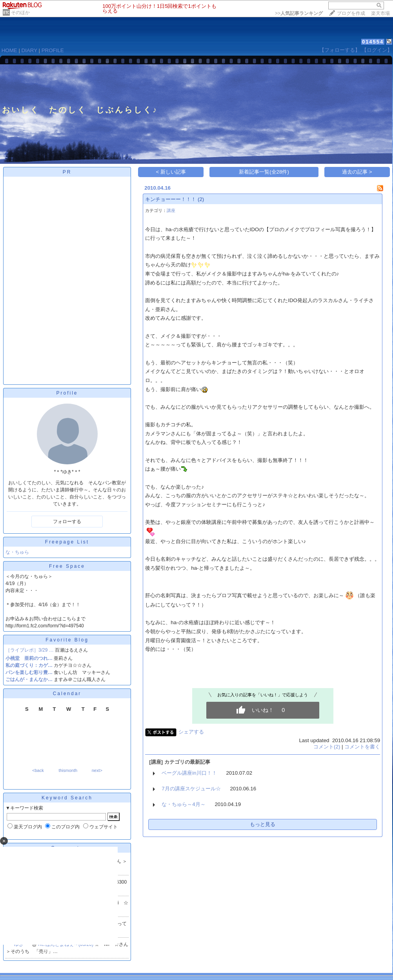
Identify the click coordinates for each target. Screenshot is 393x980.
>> (299, 13)
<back (38, 770)
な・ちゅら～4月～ (183, 804)
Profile (67, 393)
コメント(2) (327, 747)
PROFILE (53, 50)
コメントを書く (362, 747)
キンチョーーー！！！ (171, 199)
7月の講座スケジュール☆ (191, 789)
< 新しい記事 (171, 172)
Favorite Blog (67, 640)
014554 (373, 42)
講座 (171, 210)
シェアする (191, 732)
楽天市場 (380, 13)
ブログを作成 (351, 13)
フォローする (67, 522)
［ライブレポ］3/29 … (30, 650)
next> (97, 770)
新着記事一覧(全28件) (264, 172)
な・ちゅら (17, 552)
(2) (201, 199)
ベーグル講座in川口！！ (189, 773)
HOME (9, 50)
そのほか (20, 13)
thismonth (68, 770)
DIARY (29, 50)
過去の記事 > (357, 172)
